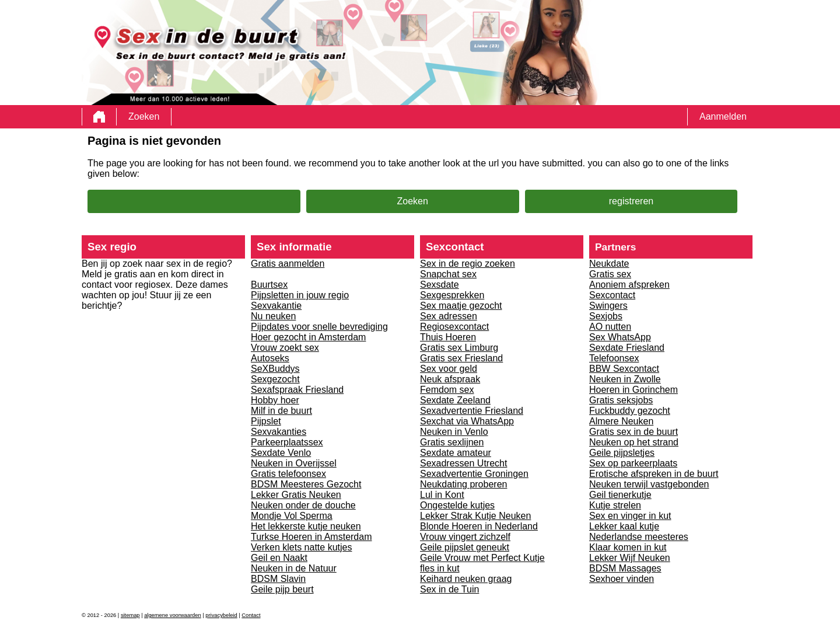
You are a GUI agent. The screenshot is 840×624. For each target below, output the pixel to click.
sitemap (130, 615)
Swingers (608, 306)
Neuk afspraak (450, 379)
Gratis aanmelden (288, 264)
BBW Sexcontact (624, 369)
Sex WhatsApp (620, 337)
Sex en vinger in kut (630, 516)
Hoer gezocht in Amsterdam (308, 337)
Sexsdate (440, 285)
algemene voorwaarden (173, 615)
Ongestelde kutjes (457, 505)
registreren (631, 201)
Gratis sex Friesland (461, 358)
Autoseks (270, 358)
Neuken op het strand (634, 442)
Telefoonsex (614, 358)
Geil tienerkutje (620, 495)
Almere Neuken (621, 421)
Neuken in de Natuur (294, 568)
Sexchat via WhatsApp (467, 421)
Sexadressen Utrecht (463, 463)
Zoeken (144, 116)
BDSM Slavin (278, 579)
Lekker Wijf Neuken (630, 558)
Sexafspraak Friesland (297, 390)
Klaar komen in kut (628, 547)
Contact (251, 615)
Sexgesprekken (452, 295)
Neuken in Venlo (454, 432)
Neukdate (609, 264)
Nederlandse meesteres (639, 537)
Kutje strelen (615, 505)
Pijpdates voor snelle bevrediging (319, 327)
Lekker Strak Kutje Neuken (475, 516)
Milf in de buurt (281, 411)
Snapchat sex (448, 274)
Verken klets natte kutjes (301, 547)
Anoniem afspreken (629, 285)
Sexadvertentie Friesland (472, 411)
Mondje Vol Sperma (292, 516)
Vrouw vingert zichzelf (465, 537)
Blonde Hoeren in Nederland (479, 526)
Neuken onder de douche (303, 505)
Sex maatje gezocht (461, 306)
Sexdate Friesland (627, 348)
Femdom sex (447, 390)
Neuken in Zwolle (625, 379)
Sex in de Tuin (449, 589)
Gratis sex (610, 274)
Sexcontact (612, 295)
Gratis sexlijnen (452, 442)
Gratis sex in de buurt (633, 432)
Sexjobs (606, 316)
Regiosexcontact (454, 327)
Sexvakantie (276, 306)
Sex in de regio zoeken (468, 264)
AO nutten (610, 327)
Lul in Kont (442, 495)
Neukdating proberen (463, 484)
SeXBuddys (275, 369)
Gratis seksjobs (621, 400)
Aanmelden (723, 116)
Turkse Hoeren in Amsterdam (311, 537)
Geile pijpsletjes (622, 453)
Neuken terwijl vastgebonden (649, 484)
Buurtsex (269, 285)
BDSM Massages (625, 568)
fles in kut (440, 568)
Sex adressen (449, 316)
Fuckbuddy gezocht (630, 411)
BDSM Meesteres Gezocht (306, 484)
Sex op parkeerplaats (633, 463)
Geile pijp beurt (282, 589)
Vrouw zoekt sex (285, 348)
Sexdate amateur (456, 453)
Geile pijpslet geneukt (465, 547)
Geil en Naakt (279, 558)
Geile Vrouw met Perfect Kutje (482, 558)
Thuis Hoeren (448, 337)
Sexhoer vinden (622, 579)
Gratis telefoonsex (288, 474)
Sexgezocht (275, 379)
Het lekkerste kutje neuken (306, 526)
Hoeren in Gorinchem (633, 390)
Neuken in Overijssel (294, 463)
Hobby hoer (275, 400)
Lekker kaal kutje (624, 526)
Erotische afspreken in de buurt (654, 474)
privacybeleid (221, 615)
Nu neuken (273, 316)
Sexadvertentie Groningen (474, 474)
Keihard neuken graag (466, 579)
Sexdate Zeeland (455, 400)
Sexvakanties (279, 432)
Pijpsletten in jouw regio (300, 295)
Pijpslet (266, 421)
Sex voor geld (449, 369)
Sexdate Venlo (281, 453)
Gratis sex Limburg (459, 348)
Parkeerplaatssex (287, 442)
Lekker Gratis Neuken (296, 495)
